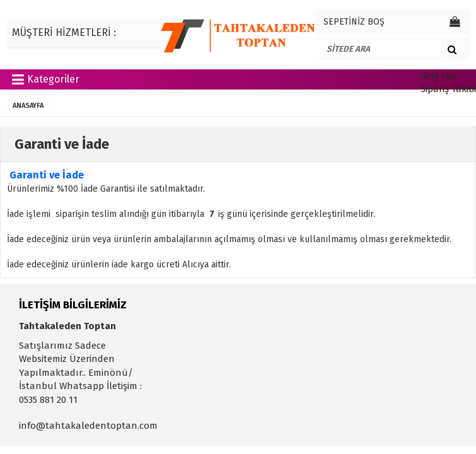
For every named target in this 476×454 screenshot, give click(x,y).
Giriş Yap (439, 76)
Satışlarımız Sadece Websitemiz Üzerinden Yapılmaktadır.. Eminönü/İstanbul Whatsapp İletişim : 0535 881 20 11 (80, 373)
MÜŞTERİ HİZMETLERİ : (64, 32)
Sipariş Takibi (448, 89)
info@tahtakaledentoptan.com (88, 426)
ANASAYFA (28, 106)
